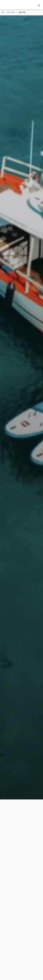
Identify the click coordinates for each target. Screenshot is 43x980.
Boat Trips (11, 12)
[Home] (3, 12)
